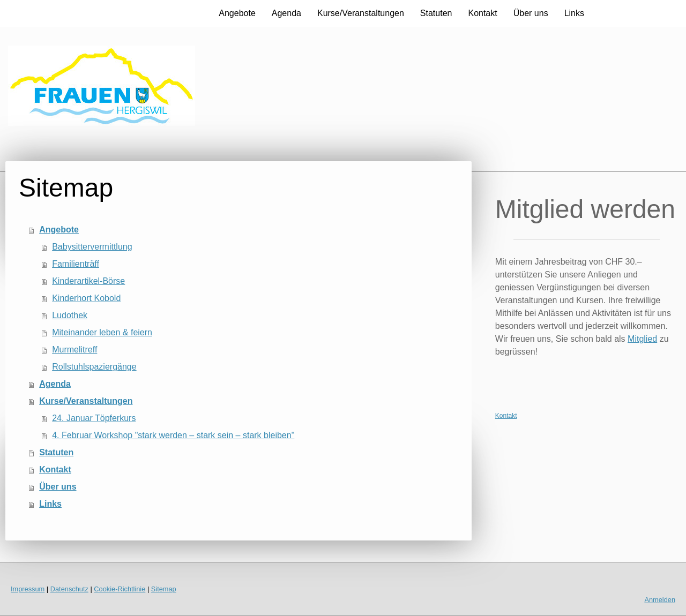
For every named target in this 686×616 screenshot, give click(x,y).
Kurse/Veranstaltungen (361, 13)
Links (574, 13)
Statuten (436, 13)
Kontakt (482, 13)
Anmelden (660, 600)
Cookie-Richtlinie (120, 589)
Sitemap (164, 589)
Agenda (286, 13)
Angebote (237, 13)
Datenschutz (69, 589)
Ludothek (70, 315)
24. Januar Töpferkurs (94, 418)
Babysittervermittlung (92, 247)
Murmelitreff (74, 350)
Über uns (531, 13)
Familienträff (76, 264)
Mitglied (642, 339)
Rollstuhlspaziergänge (94, 367)
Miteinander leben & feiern (102, 332)
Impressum (28, 589)
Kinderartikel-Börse (88, 281)
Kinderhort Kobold (86, 298)
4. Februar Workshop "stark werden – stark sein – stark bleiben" (173, 435)
